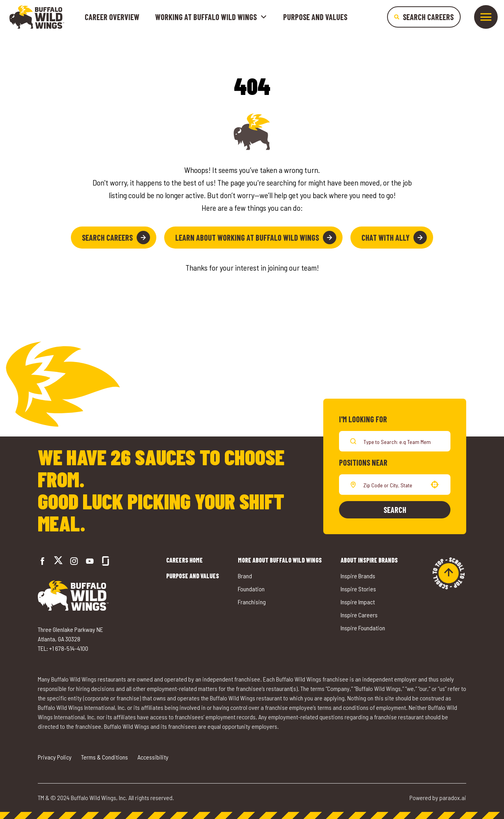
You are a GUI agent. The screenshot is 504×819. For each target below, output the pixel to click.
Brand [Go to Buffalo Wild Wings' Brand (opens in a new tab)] (245, 576)
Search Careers (116, 238)
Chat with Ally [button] (394, 238)
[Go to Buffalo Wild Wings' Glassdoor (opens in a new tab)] (106, 561)
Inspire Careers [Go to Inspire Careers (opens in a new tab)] (359, 615)
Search (395, 510)
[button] (435, 485)
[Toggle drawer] (486, 17)
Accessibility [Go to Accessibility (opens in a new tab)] (153, 757)
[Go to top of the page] (448, 573)
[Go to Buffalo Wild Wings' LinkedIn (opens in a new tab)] (90, 561)
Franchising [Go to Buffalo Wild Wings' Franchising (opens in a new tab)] (252, 602)
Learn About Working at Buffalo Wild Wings (256, 238)
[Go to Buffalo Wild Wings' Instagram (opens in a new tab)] (74, 561)
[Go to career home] (37, 17)
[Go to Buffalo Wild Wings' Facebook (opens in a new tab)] (43, 561)
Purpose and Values (315, 17)
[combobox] (393, 485)
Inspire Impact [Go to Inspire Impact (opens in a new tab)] (358, 602)
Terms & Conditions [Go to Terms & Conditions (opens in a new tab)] (105, 757)
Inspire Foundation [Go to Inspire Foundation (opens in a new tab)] (363, 628)
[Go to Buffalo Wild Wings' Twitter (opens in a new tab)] (58, 561)
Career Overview (112, 17)
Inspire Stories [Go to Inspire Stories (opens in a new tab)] (358, 589)
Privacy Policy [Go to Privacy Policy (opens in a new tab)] (55, 757)
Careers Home (184, 560)
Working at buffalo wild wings (211, 17)
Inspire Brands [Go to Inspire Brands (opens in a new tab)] (358, 576)
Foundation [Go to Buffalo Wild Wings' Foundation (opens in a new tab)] (251, 589)
